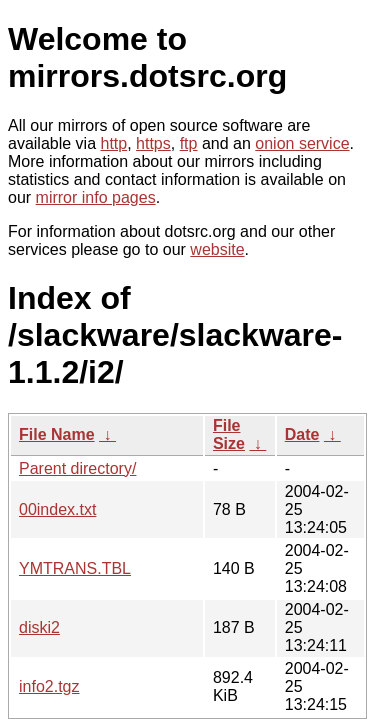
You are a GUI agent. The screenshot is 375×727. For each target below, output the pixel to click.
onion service (302, 143)
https (153, 143)
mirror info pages (96, 197)
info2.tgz (49, 686)
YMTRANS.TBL (75, 568)
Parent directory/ (77, 468)
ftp (189, 143)
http (114, 143)
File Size (229, 434)
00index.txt (57, 509)
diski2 (39, 627)
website (217, 249)
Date (302, 434)
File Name (57, 434)
